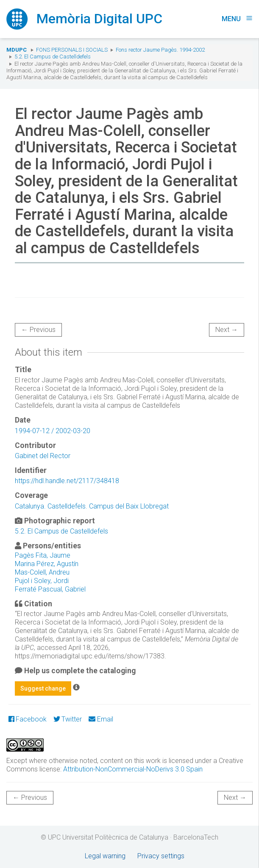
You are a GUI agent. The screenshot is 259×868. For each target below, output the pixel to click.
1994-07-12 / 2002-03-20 (53, 431)
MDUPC (17, 50)
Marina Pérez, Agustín (47, 564)
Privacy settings (161, 856)
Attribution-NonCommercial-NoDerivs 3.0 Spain (133, 769)
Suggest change (43, 688)
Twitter (68, 719)
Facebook (28, 719)
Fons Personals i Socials (72, 50)
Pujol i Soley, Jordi (42, 581)
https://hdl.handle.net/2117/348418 (67, 481)
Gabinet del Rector (43, 456)
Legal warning (105, 856)
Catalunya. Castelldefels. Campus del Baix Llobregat (92, 506)
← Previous (38, 330)
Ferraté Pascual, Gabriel (50, 589)
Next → (227, 330)
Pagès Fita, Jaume (43, 555)
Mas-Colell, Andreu (42, 572)
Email (101, 719)
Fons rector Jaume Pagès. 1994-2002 (160, 50)
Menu (237, 19)
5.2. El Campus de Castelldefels (53, 57)
